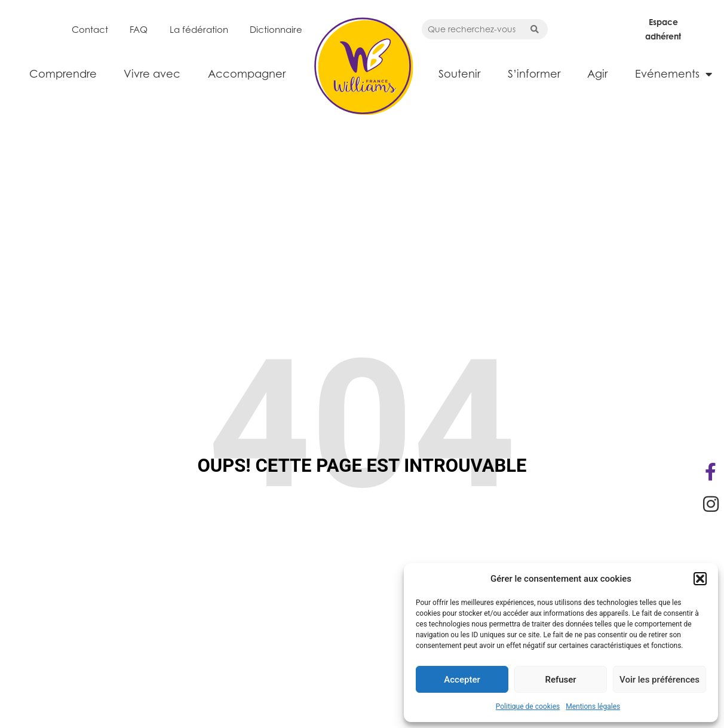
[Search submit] (535, 29)
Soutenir (459, 74)
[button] (700, 579)
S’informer (534, 74)
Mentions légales (593, 707)
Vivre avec (152, 74)
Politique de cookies (528, 707)
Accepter (462, 680)
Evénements (674, 74)
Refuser (560, 680)
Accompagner (247, 74)
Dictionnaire (276, 29)
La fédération (199, 29)
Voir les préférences (659, 680)
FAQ (139, 29)
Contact (90, 29)
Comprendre (63, 74)
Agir (597, 74)
